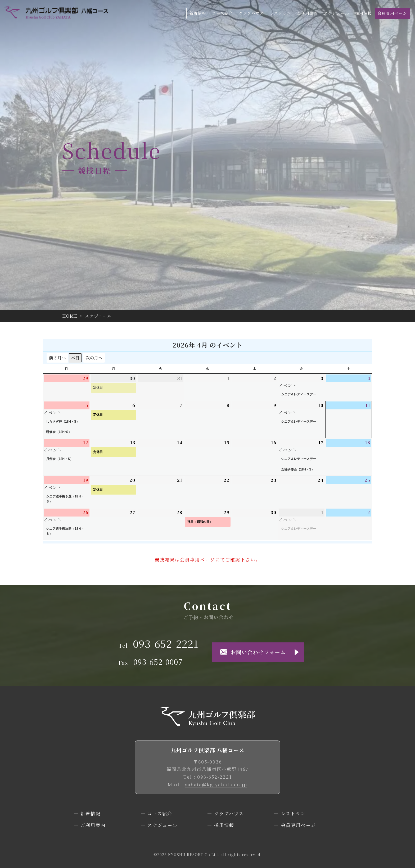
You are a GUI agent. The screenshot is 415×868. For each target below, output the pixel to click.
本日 (75, 358)
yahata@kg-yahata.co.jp (216, 784)
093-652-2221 (215, 777)
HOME (70, 316)
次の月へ (94, 358)
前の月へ (57, 358)
